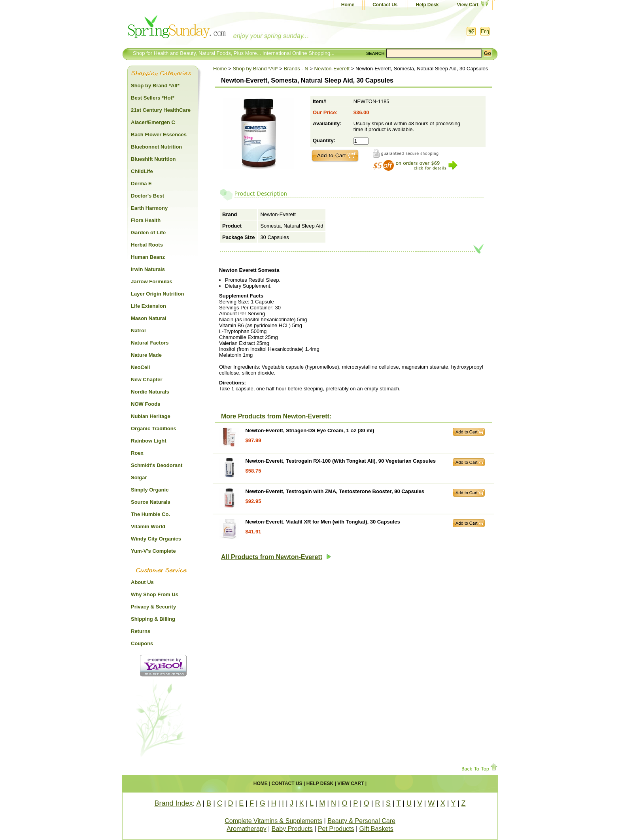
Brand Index (173, 803)
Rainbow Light (149, 441)
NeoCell (140, 367)
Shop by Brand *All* (255, 69)
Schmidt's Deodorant (157, 465)
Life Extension (148, 306)
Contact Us (385, 5)
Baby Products (292, 829)
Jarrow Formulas (152, 282)
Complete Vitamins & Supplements (273, 821)
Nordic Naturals (150, 392)
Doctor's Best (147, 196)
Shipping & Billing (153, 619)
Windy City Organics (156, 539)
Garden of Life (148, 233)
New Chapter (146, 380)
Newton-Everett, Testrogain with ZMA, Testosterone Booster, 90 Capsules (335, 491)
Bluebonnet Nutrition (156, 147)
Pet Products (336, 829)
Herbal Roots (147, 245)
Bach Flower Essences (159, 135)
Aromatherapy (247, 829)
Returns (141, 631)
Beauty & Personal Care (361, 821)
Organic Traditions (154, 428)
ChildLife (142, 171)
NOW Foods (146, 404)
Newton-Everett (332, 69)
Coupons (142, 643)
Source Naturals (151, 502)
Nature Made (146, 355)
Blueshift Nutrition (153, 159)
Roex (137, 453)
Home (348, 5)
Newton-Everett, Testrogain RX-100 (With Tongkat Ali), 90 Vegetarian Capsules (341, 461)
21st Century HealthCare (161, 110)
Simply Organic (150, 490)
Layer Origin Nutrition (157, 294)
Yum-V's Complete (153, 551)
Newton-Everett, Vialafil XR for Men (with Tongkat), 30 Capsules (323, 522)
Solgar (139, 477)
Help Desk (427, 5)
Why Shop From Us (155, 594)
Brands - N (296, 69)
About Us (142, 582)
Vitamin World (148, 526)
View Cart (468, 5)
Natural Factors (150, 343)
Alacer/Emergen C (153, 122)
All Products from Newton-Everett (276, 557)
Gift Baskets (376, 829)
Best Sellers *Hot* (153, 98)
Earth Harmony (149, 208)
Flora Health (146, 220)
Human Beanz (148, 257)
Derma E (141, 184)
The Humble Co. (150, 514)
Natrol (138, 331)
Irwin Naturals (148, 269)
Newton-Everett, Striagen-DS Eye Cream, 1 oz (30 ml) (310, 430)
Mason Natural (149, 318)
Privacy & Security (153, 607)
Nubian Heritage (151, 416)
